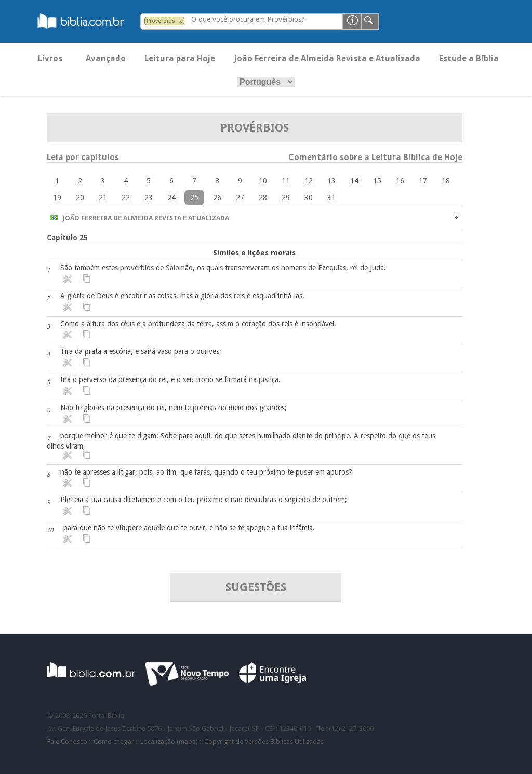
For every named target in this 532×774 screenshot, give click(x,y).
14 (354, 181)
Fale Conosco (67, 742)
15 (377, 181)
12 (309, 181)
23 (149, 198)
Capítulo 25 (67, 238)
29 (286, 198)
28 (263, 198)
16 (400, 181)
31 (331, 198)
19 (57, 198)
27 (240, 198)
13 (331, 181)
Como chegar (114, 742)
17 (423, 181)
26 (217, 198)
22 (126, 198)
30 (309, 198)
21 (103, 198)
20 (80, 198)
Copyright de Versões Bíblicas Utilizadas (264, 742)
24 (171, 198)
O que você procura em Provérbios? (248, 19)
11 (286, 181)
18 (446, 181)
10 (263, 181)
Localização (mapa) (169, 742)
